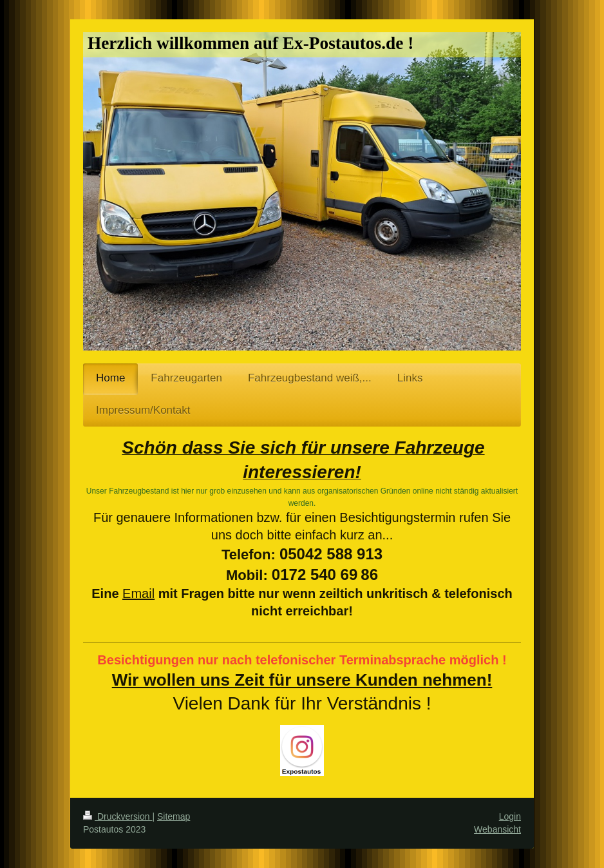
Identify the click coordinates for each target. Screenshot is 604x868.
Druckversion (118, 816)
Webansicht (497, 829)
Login (510, 816)
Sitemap (174, 816)
